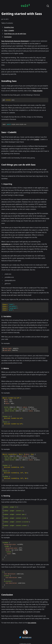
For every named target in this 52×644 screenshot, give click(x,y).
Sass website (32, 623)
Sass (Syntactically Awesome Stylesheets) (15, 41)
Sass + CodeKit (9, 30)
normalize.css (6, 244)
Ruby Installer (38, 91)
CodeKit (37, 139)
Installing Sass (9, 27)
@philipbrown (27, 637)
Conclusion (8, 37)
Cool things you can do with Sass (15, 34)
